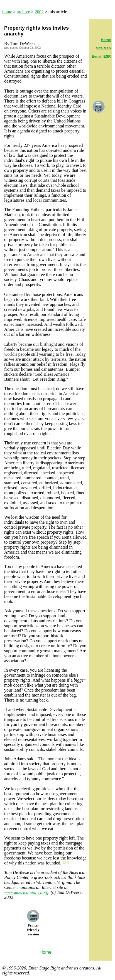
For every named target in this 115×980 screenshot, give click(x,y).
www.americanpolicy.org (26, 892)
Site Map (103, 48)
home (7, 12)
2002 (39, 12)
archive (24, 12)
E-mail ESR (101, 56)
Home (106, 40)
